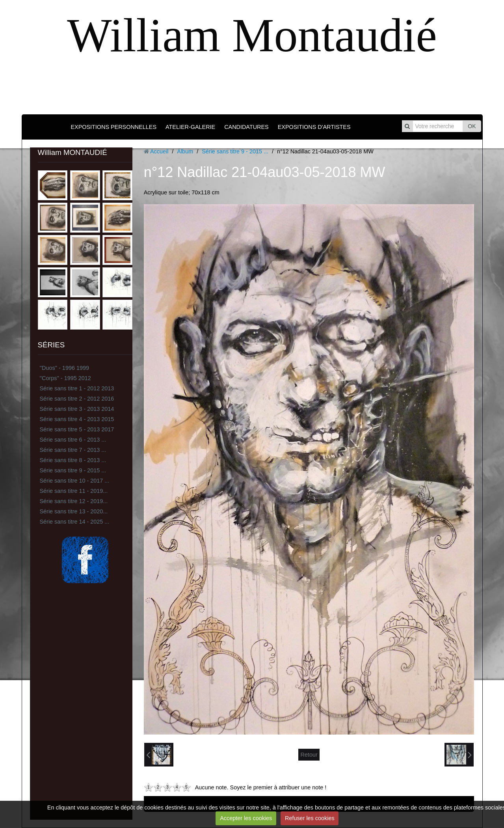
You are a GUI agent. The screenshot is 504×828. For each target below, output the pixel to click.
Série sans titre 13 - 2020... (74, 511)
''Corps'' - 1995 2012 (65, 378)
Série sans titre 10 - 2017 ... (75, 481)
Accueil (159, 151)
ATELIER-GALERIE (190, 127)
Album (185, 151)
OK (472, 126)
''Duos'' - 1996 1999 (64, 368)
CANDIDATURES (246, 127)
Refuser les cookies (310, 818)
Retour (309, 755)
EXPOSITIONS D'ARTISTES (314, 127)
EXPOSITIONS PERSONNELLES (113, 127)
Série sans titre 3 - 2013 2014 (77, 409)
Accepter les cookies (246, 818)
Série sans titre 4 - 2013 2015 (77, 419)
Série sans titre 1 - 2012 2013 (77, 388)
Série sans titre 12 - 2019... (74, 501)
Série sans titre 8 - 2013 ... (73, 460)
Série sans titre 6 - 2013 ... (73, 440)
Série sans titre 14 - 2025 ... (75, 522)
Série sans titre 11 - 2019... (74, 491)
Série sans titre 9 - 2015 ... (73, 470)
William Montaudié (252, 35)
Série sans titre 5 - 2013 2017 (77, 429)
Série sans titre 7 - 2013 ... (73, 450)
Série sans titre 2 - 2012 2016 (77, 399)
